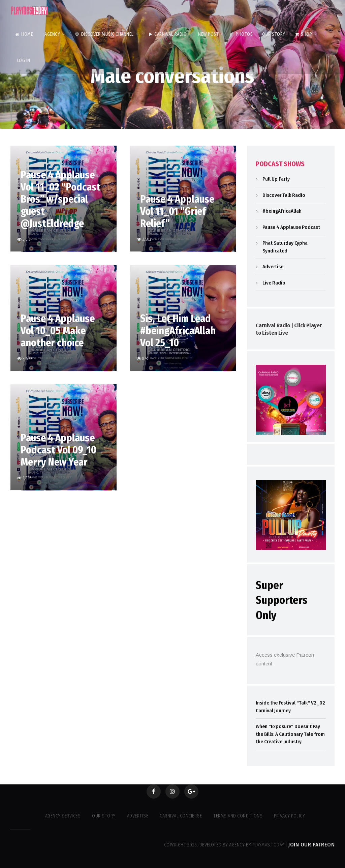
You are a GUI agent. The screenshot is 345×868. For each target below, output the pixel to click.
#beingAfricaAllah (282, 211)
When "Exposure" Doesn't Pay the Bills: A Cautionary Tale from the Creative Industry (290, 734)
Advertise (273, 267)
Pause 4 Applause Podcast (291, 227)
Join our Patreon (311, 845)
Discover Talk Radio (284, 195)
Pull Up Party (276, 179)
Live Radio (274, 283)
